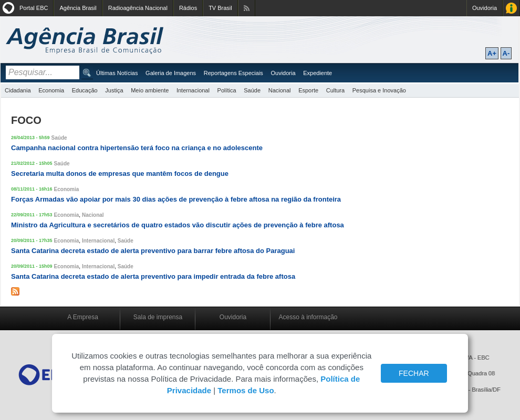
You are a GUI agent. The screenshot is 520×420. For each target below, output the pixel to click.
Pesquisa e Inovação (379, 90)
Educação (85, 90)
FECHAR (414, 373)
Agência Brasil (78, 8)
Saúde (252, 90)
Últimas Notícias (117, 73)
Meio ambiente (150, 90)
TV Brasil (220, 8)
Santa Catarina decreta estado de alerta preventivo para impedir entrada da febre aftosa (153, 276)
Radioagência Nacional (138, 8)
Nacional (280, 90)
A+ (492, 53)
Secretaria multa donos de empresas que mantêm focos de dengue (120, 174)
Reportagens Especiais (233, 73)
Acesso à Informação (511, 8)
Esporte (308, 90)
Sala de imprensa (158, 317)
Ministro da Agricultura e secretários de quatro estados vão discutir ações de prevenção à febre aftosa (178, 225)
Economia (51, 90)
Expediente (318, 73)
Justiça (114, 90)
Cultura (335, 90)
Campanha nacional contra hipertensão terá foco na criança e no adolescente (137, 148)
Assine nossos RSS (247, 8)
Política (227, 90)
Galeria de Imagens (171, 73)
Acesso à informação (308, 317)
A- (506, 53)
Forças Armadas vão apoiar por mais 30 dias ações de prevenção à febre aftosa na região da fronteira (176, 199)
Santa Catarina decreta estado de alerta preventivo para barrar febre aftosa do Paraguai (153, 251)
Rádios (188, 8)
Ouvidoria (485, 8)
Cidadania (18, 90)
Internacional (193, 90)
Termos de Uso (246, 390)
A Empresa (83, 317)
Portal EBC (34, 8)
